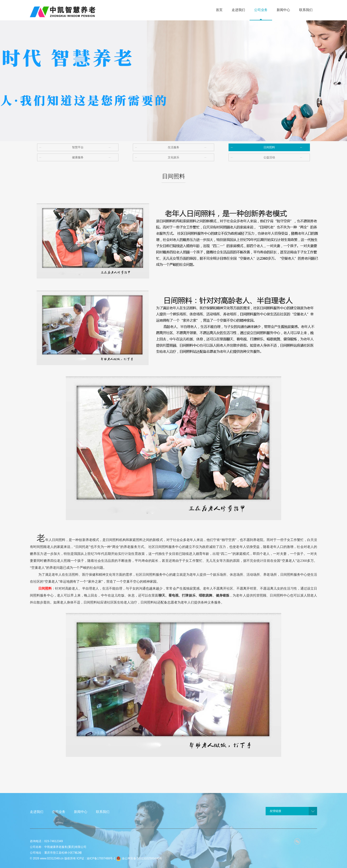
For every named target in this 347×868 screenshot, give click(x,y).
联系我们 (103, 812)
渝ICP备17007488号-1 (101, 858)
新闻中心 (81, 812)
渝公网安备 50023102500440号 (139, 858)
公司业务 (59, 812)
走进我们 (37, 812)
